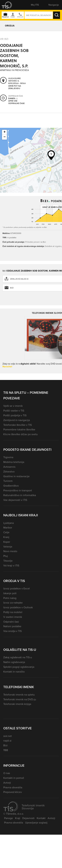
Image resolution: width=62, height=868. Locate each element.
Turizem (8, 481)
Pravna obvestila (13, 787)
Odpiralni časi (11, 622)
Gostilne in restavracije (16, 476)
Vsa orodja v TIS (12, 631)
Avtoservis (9, 467)
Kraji (18, 818)
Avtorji (7, 783)
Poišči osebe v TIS (14, 411)
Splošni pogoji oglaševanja (19, 667)
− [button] (5, 137)
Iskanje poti (10, 593)
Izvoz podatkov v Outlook (18, 607)
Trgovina (8, 457)
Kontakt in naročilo (14, 672)
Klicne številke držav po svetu (21, 434)
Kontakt (41, 818)
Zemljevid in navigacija (17, 420)
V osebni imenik (13, 617)
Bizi (5, 745)
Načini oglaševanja (14, 662)
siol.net (8, 736)
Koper (7, 542)
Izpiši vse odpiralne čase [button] (16, 102)
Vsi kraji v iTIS (11, 565)
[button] (9, 5)
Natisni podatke (12, 626)
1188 (6, 750)
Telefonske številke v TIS (18, 425)
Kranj (6, 537)
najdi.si (7, 741)
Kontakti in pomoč (14, 778)
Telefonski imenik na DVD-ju (20, 699)
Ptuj (6, 556)
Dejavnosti (28, 818)
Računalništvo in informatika (20, 495)
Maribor (8, 528)
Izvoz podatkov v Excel (17, 588)
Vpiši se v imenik (13, 406)
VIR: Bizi (4, 39)
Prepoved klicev (13, 792)
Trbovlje (8, 561)
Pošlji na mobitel (13, 612)
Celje (6, 532)
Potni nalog (10, 598)
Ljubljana (9, 523)
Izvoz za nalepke (13, 603)
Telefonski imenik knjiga (17, 704)
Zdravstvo (9, 472)
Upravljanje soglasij (36, 823)
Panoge (9, 818)
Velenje (8, 547)
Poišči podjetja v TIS (15, 415)
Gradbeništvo (11, 486)
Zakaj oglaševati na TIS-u (18, 657)
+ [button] (5, 132)
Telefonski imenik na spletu (19, 695)
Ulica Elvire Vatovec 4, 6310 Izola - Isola (17, 81)
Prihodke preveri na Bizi (36, 242)
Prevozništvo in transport (18, 490)
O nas (7, 773)
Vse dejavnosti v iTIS (15, 500)
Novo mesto (10, 551)
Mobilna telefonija (14, 462)
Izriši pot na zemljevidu (15, 87)
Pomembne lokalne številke (19, 429)
